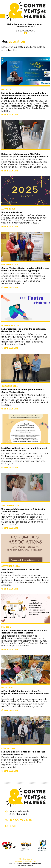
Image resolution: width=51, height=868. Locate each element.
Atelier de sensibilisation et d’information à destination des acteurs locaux (24, 631)
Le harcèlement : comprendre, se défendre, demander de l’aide (24, 330)
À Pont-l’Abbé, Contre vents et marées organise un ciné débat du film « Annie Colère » (25, 694)
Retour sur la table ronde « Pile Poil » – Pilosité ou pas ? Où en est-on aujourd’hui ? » (25, 155)
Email (13, 826)
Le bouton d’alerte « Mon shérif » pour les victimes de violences (23, 753)
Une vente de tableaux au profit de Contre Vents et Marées (23, 510)
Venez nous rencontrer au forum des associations (20, 571)
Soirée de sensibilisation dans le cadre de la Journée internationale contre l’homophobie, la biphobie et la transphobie (25, 95)
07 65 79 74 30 (21, 820)
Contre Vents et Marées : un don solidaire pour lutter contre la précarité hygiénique (26, 269)
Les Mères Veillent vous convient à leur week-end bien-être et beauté (25, 449)
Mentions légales (26, 859)
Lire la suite (10, 115)
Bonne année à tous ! (12, 212)
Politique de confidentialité (26, 861)
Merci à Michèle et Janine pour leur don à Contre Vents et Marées (23, 391)
